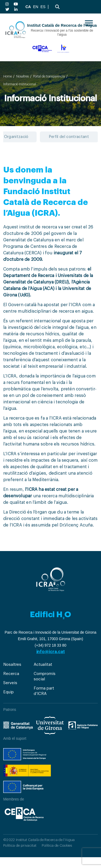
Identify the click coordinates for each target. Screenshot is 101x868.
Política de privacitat (20, 845)
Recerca (11, 674)
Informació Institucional (20, 84)
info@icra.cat (51, 652)
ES (43, 7)
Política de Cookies (57, 845)
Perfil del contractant (69, 137)
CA (28, 7)
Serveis (10, 683)
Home (8, 76)
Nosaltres (22, 76)
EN (36, 7)
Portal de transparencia (49, 76)
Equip (8, 692)
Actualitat (43, 665)
